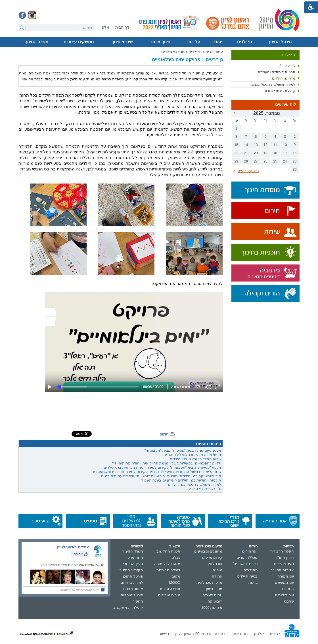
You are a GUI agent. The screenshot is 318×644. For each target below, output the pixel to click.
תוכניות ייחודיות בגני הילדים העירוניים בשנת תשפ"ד (181, 480)
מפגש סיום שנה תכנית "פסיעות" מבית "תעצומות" (183, 450)
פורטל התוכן (133, 576)
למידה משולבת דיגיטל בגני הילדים (195, 484)
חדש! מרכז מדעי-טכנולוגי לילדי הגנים (192, 455)
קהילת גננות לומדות (279, 91)
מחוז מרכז (135, 557)
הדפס (164, 434)
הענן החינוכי (133, 564)
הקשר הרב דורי (282, 551)
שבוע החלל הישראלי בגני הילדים (195, 459)
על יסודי (193, 42)
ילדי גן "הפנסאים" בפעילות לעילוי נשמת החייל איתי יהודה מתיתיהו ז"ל (167, 463)
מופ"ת (218, 570)
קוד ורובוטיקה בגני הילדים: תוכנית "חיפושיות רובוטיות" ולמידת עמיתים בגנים (161, 476)
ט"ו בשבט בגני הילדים (204, 489)
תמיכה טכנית (170, 589)
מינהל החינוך (280, 42)
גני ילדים (244, 42)
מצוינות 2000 (212, 607)
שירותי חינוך (122, 42)
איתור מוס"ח (133, 589)
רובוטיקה (215, 601)
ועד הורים (250, 551)
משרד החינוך (37, 42)
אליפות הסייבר (282, 570)
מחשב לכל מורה (167, 564)
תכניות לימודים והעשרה (277, 72)
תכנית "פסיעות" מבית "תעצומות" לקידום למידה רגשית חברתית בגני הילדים (162, 467)
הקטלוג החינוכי (131, 570)
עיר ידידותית (284, 595)
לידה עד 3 (287, 66)
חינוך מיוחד (160, 42)
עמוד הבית (214, 52)
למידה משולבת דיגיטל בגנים (273, 85)
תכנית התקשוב (169, 551)
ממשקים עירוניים (79, 42)
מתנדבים (251, 570)
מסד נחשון (214, 589)
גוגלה (176, 557)
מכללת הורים (247, 557)
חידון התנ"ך (285, 557)
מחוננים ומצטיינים (208, 551)
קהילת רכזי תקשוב (128, 607)
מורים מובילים (169, 595)
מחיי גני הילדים (284, 78)
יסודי (218, 42)
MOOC (175, 582)
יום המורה (286, 576)
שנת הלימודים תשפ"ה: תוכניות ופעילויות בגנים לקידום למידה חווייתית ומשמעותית (157, 472)
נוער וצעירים (284, 564)
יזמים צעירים (213, 595)
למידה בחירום (132, 582)
